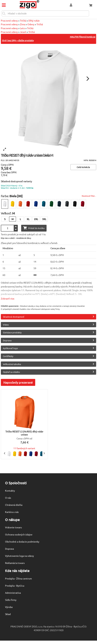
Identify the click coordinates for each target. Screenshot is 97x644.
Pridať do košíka (34, 228)
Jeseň (23, 32)
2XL (36, 219)
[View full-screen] (5, 149)
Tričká (23, 20)
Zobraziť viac (8, 298)
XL (28, 219)
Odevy (31, 24)
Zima (23, 24)
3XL (44, 219)
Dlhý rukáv (34, 20)
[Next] (87, 79)
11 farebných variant (24, 448)
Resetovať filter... (89, 196)
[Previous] (5, 453)
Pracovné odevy (9, 20)
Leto (22, 28)
